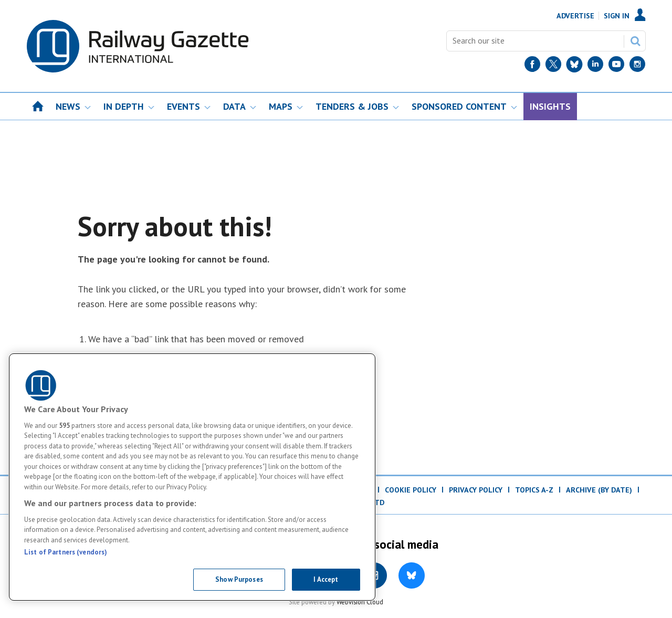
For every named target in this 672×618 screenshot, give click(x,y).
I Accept (326, 579)
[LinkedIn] (595, 66)
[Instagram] (637, 66)
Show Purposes (239, 579)
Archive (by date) (599, 490)
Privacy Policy (476, 490)
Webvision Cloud (360, 602)
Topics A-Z (534, 490)
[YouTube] (616, 66)
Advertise (575, 16)
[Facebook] (532, 66)
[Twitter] (553, 66)
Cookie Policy (411, 490)
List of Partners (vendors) (66, 552)
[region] (192, 477)
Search (635, 41)
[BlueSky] (574, 66)
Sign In (617, 16)
